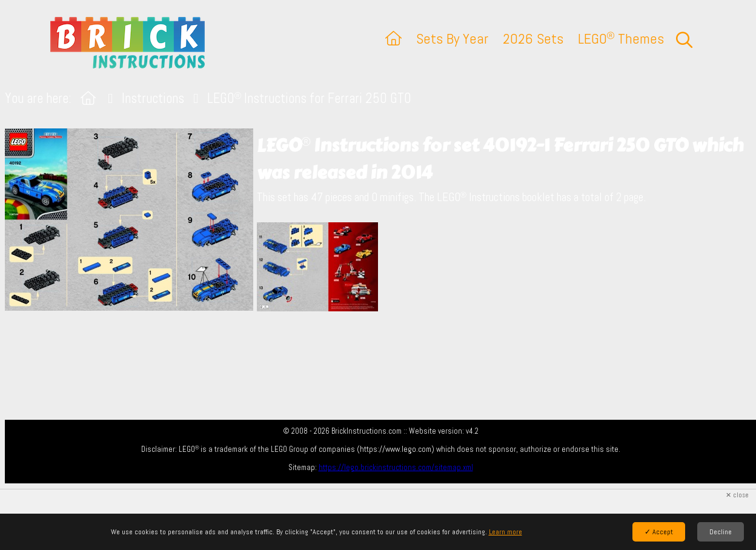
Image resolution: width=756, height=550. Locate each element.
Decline (721, 532)
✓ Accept (659, 532)
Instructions (153, 98)
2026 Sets (533, 38)
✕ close (737, 495)
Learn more (506, 532)
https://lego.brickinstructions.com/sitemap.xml (396, 467)
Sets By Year (452, 38)
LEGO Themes (621, 38)
